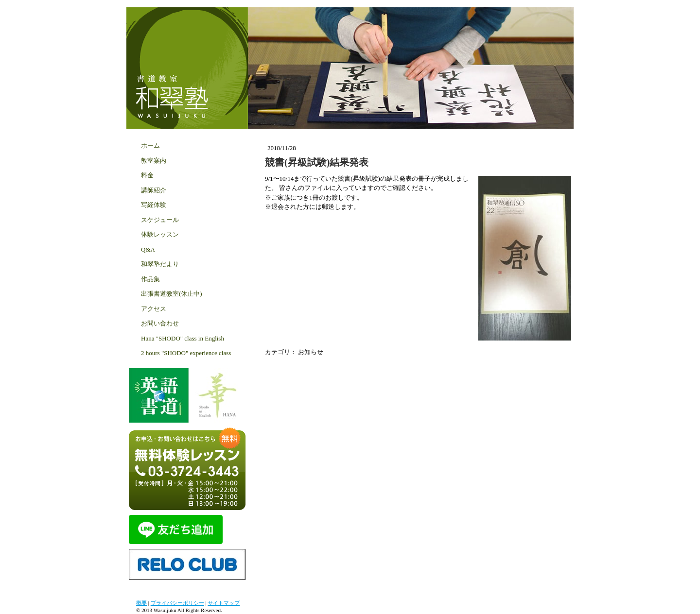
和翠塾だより (160, 264)
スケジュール (160, 220)
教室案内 (154, 161)
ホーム (150, 145)
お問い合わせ (160, 323)
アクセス (154, 309)
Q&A (148, 249)
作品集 (150, 279)
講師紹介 (154, 190)
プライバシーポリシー (177, 603)
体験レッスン (160, 234)
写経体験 (154, 205)
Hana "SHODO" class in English (183, 338)
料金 (147, 175)
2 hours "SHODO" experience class (186, 353)
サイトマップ (224, 603)
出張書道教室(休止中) (172, 294)
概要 (141, 603)
